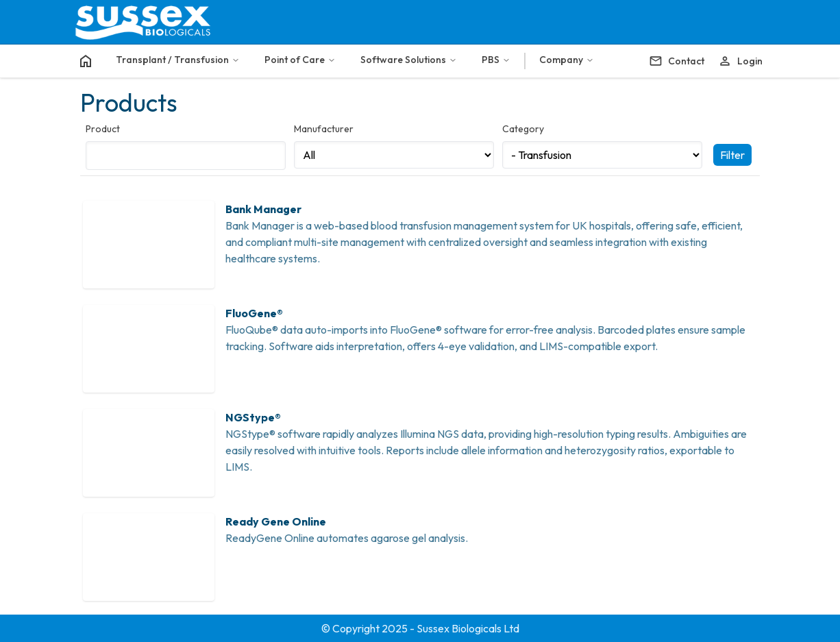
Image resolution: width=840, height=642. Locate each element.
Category (523, 129)
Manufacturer (324, 129)
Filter (732, 155)
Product (103, 129)
